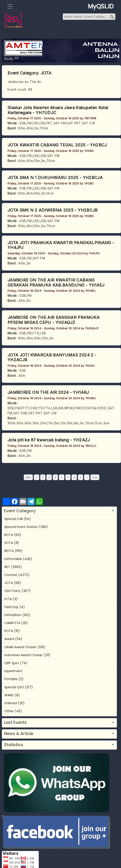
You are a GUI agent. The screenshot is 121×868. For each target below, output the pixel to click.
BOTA (9, 535)
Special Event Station (21, 527)
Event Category (20, 511)
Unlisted (11, 703)
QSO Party (13, 591)
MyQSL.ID (101, 6)
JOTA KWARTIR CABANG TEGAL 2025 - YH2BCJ (57, 145)
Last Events (15, 722)
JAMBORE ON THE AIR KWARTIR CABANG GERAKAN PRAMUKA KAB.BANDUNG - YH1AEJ (56, 283)
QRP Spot (12, 663)
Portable (11, 679)
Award (9, 639)
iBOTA (9, 551)
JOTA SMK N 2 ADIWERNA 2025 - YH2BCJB (53, 210)
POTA (9, 631)
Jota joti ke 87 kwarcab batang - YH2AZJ (49, 440)
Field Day (11, 607)
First (28, 477)
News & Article (19, 734)
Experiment (13, 671)
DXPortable (13, 559)
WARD (9, 695)
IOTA (8, 599)
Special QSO (14, 687)
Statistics (14, 745)
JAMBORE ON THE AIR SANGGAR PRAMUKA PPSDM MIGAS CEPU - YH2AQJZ (54, 320)
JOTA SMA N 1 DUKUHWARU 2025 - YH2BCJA (55, 178)
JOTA (46, 73)
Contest (11, 575)
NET (7, 567)
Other (9, 711)
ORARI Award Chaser (20, 647)
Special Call (13, 519)
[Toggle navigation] (10, 6)
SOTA (9, 543)
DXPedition (13, 615)
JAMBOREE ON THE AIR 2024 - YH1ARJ (48, 392)
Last (95, 477)
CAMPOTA (12, 623)
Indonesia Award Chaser (24, 655)
